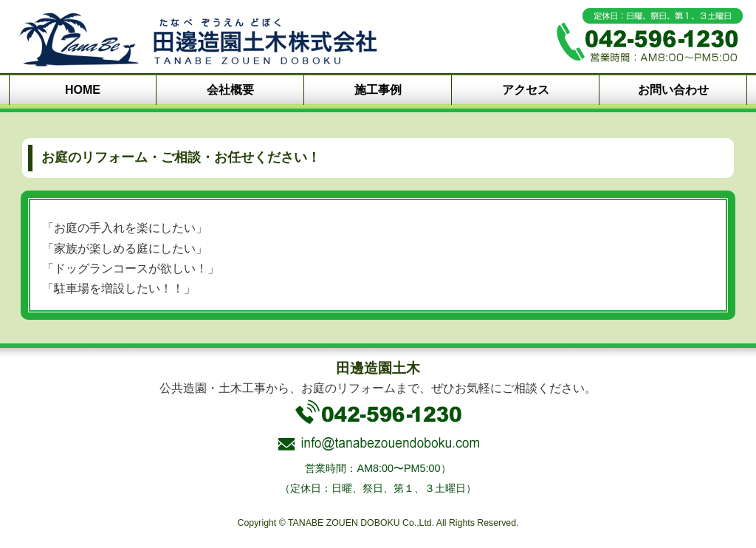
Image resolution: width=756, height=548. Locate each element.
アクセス (526, 90)
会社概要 (230, 90)
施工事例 (378, 90)
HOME (83, 90)
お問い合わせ (673, 90)
